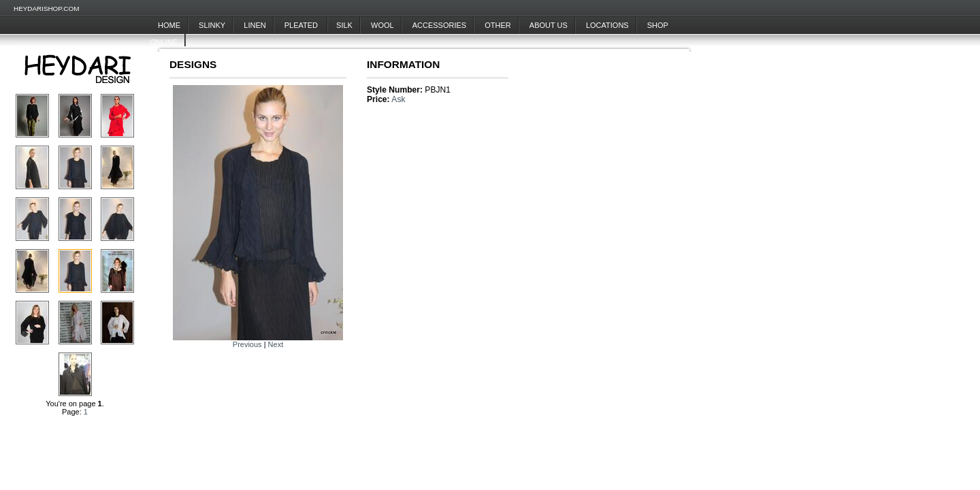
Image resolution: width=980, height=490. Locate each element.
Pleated (302, 25)
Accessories (439, 25)
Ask (398, 99)
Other (498, 25)
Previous (247, 344)
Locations (607, 25)
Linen (255, 25)
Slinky (212, 25)
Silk (344, 25)
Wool (382, 25)
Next (276, 344)
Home (169, 25)
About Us (549, 25)
